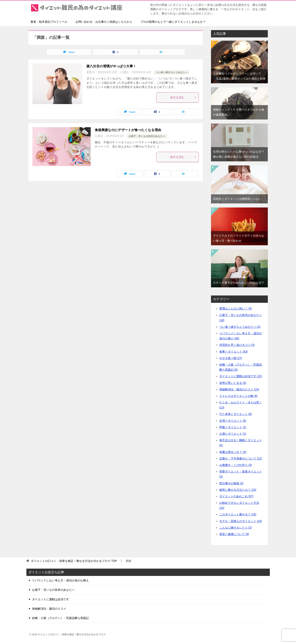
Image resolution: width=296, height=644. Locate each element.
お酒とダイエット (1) (233, 434)
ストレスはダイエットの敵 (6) (238, 396)
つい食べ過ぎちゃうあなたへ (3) (240, 327)
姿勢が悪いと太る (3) (233, 383)
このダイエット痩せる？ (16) (238, 514)
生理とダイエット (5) (233, 421)
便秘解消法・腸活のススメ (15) (239, 389)
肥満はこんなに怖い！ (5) (236, 308)
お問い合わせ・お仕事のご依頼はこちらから (104, 22)
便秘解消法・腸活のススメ (49, 609)
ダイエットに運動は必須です (51, 599)
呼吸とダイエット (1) (233, 427)
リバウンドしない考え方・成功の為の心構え (60, 580)
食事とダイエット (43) (234, 352)
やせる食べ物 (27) (231, 358)
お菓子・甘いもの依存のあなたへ (147, 136)
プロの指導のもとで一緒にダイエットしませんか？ (173, 22)
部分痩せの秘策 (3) (231, 483)
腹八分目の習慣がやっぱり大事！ (111, 66)
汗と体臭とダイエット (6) (236, 414)
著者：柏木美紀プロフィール (49, 22)
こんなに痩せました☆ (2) (236, 528)
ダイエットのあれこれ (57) (236, 496)
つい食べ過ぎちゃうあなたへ (172, 72)
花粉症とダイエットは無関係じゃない (237, 199)
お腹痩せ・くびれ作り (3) (236, 465)
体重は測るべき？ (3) (233, 452)
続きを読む (183, 97)
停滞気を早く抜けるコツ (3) (237, 345)
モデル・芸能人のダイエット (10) (241, 521)
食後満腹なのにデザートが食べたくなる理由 (128, 130)
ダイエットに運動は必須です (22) (241, 376)
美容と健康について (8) (234, 534)
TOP (74, 561)
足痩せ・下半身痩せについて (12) (241, 458)
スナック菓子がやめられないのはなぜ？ (239, 283)
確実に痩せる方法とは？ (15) (238, 490)
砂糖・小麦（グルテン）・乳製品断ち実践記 (60, 618)
